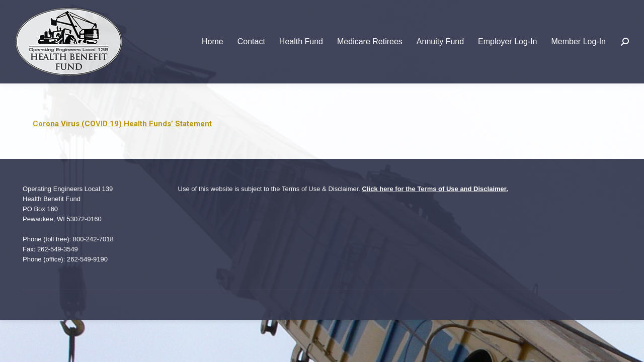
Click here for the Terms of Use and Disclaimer (434, 189)
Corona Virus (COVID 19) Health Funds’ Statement (122, 124)
